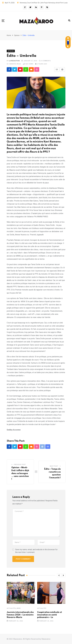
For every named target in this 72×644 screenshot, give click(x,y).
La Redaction (14, 61)
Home (9, 35)
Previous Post (20, 465)
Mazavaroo (46, 639)
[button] (59, 575)
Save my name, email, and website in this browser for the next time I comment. (36, 551)
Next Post (54, 466)
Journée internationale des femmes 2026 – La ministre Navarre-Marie (20, 615)
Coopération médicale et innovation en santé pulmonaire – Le (50, 615)
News (19, 608)
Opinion (17, 35)
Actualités (11, 608)
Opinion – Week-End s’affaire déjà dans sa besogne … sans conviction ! (20, 473)
